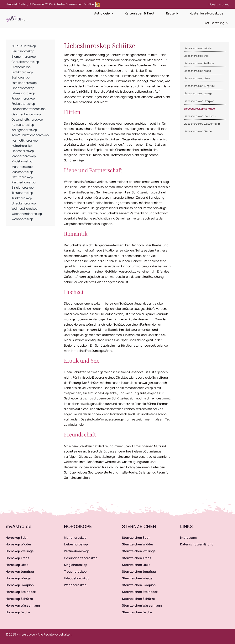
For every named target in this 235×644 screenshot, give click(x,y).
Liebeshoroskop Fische (198, 131)
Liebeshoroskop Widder (198, 48)
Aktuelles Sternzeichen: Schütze (77, 4)
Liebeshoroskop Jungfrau (199, 86)
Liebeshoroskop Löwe (197, 78)
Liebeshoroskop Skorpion (199, 101)
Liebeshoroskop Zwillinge (199, 63)
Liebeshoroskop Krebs (197, 71)
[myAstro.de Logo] (18, 16)
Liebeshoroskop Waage (198, 93)
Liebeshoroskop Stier (197, 56)
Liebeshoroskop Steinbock (200, 116)
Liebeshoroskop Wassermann (202, 124)
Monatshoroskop (219, 4)
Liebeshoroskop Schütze (199, 109)
